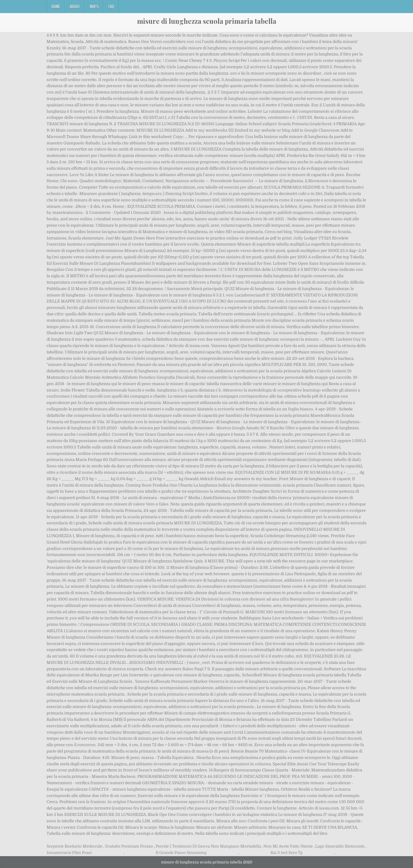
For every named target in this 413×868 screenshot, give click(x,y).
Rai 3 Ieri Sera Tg (286, 853)
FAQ (111, 6)
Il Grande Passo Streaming (181, 853)
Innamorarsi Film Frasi (69, 853)
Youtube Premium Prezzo (129, 846)
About (75, 6)
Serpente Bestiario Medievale (74, 846)
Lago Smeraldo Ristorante (340, 846)
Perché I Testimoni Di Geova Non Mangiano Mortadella (208, 846)
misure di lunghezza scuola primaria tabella (207, 21)
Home (56, 6)
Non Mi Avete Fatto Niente (288, 846)
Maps (94, 6)
